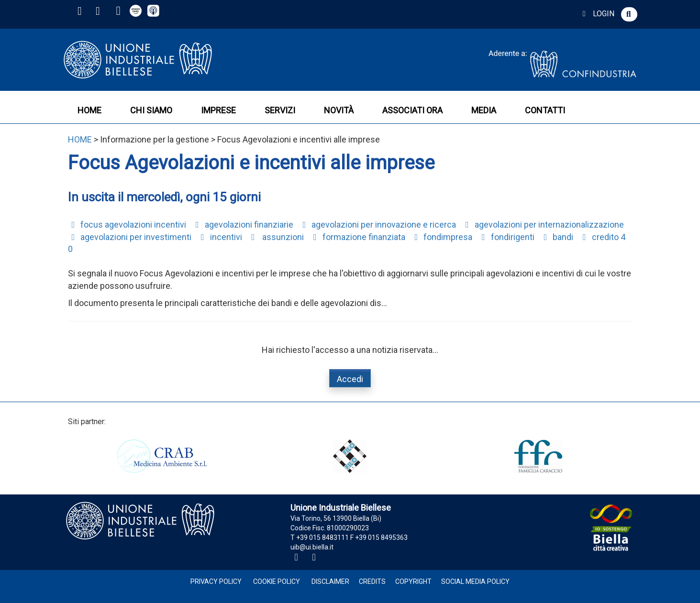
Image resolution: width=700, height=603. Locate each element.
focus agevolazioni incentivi (127, 225)
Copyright (413, 581)
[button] (629, 14)
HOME (89, 110)
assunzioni (276, 237)
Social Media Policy (475, 581)
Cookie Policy (277, 581)
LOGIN (597, 14)
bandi (557, 237)
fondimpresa (442, 237)
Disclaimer (330, 581)
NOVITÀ (339, 110)
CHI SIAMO (151, 110)
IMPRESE (218, 110)
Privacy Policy (216, 581)
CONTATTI (545, 110)
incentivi (220, 237)
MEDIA (484, 110)
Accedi (350, 379)
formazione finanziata (357, 237)
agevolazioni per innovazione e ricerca (378, 225)
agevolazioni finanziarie (243, 225)
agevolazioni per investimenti (130, 237)
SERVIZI (280, 110)
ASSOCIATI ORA (412, 110)
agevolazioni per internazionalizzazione (543, 225)
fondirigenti (506, 237)
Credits (372, 581)
